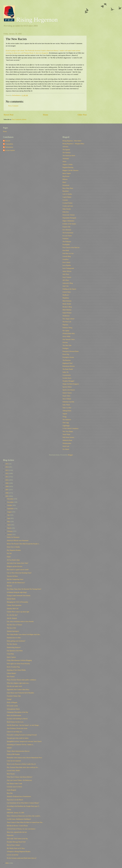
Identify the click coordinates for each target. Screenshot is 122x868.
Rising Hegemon (31, 20)
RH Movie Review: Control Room (17, 826)
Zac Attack (66, 449)
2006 (7, 493)
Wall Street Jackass (68, 437)
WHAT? (9, 748)
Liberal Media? (11, 673)
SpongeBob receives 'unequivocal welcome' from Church (24, 741)
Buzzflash (66, 191)
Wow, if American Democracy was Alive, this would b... (24, 816)
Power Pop (66, 354)
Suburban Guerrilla (68, 402)
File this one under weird (14, 686)
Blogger (70, 455)
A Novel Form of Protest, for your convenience (21, 829)
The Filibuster (67, 242)
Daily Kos (66, 212)
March (9, 528)
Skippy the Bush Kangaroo (71, 384)
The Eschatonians (68, 233)
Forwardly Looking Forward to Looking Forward (22, 735)
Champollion (9, 144)
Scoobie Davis (67, 378)
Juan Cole (66, 286)
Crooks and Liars (68, 206)
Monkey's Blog (67, 307)
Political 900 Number (13, 754)
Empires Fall (66, 227)
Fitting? (9, 699)
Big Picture (66, 176)
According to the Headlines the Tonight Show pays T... (23, 806)
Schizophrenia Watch (13, 709)
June (9, 518)
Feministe (66, 239)
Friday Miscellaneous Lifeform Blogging (19, 660)
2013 (7, 470)
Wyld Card (66, 446)
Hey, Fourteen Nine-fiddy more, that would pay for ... (23, 767)
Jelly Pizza (66, 274)
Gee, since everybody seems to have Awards (20, 621)
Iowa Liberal (66, 262)
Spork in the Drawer (69, 390)
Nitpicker (65, 325)
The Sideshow (67, 420)
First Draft (66, 250)
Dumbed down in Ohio (14, 638)
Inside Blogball (11, 790)
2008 (7, 486)
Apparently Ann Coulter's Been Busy (18, 690)
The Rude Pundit (68, 369)
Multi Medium (67, 310)
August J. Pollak (68, 164)
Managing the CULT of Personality (18, 602)
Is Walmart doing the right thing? (17, 592)
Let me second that (13, 855)
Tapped (65, 414)
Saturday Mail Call (13, 609)
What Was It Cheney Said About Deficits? (20, 777)
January (10, 535)
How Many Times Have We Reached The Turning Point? (24, 589)
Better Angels (67, 173)
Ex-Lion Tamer (67, 236)
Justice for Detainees (13, 537)
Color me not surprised (14, 761)
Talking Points (67, 411)
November (11, 502)
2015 (7, 464)
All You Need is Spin (13, 560)
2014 (7, 467)
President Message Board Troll (16, 842)
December (10, 499)
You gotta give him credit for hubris (18, 738)
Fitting (9, 809)
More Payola (11, 774)
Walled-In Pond (67, 440)
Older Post (82, 115)
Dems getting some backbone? (16, 641)
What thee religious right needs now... (18, 683)
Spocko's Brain (67, 387)
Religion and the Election (15, 566)
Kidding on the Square (69, 289)
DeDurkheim (9, 147)
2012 (7, 473)
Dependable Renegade (69, 218)
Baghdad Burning (68, 167)
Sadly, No (66, 372)
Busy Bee (10, 793)
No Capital (66, 331)
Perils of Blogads (12, 702)
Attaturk (8, 141)
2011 (7, 477)
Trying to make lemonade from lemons (19, 596)
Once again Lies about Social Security (18, 664)
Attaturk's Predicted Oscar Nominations (19, 796)
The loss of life (11, 628)
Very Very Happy (68, 431)
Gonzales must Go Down (14, 787)
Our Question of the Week (15, 651)
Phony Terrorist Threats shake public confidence (21, 680)
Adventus (65, 147)
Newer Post (9, 115)
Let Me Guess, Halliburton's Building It (19, 819)
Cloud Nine (10, 654)
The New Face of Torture (14, 625)
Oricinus (65, 342)
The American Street (69, 156)
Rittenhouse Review (69, 366)
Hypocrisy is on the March (15, 800)
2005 (7, 496)
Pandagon (66, 348)
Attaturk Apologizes (13, 631)
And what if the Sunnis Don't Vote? (18, 563)
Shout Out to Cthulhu (13, 547)
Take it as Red (67, 408)
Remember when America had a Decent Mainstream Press (24, 758)
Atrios (64, 161)
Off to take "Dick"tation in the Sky (17, 839)
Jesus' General (67, 277)
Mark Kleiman (67, 301)
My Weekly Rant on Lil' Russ (16, 848)
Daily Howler (67, 209)
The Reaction (67, 360)
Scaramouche (67, 375)
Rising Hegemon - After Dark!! (72, 141)
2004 (7, 863)
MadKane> (66, 295)
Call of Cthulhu (67, 194)
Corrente (65, 200)
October (10, 505)
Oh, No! (9, 553)
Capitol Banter (67, 197)
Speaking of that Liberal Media (16, 670)
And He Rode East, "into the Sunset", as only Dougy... (23, 725)
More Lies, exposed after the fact (17, 832)
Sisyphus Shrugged (68, 381)
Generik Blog (67, 256)
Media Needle (67, 304)
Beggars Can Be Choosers (70, 170)
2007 (7, 490)
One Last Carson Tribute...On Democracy (19, 780)
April (9, 525)
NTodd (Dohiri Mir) (69, 333)
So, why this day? (12, 615)
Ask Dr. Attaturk (12, 618)
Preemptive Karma (68, 357)
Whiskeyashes (67, 443)
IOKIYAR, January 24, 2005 (16, 813)
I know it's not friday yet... (15, 732)
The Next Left (67, 322)
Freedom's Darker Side (14, 696)
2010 (7, 480)
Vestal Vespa (66, 434)
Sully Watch (66, 405)
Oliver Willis (66, 336)
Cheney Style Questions (14, 605)
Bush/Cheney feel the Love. (15, 722)
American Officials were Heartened (18, 540)
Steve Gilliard (67, 399)
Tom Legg (66, 423)
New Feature (11, 677)
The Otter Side (67, 345)
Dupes (9, 557)
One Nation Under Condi (14, 784)
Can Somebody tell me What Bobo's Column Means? (23, 803)
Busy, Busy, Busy (68, 188)
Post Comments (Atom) (19, 119)
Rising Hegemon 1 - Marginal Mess (73, 144)
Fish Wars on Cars (68, 253)
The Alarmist (66, 153)
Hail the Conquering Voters (15, 579)
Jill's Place (66, 280)
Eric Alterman (67, 230)
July (9, 515)
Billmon (65, 179)
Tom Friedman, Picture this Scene (17, 728)
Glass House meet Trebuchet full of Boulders (21, 693)
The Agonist (66, 150)
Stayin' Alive (66, 396)
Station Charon (67, 393)
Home (46, 115)
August (10, 512)
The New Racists (12, 644)
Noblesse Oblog (67, 328)
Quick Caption (11, 657)
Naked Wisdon (67, 313)
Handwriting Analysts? (14, 647)
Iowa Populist (67, 265)
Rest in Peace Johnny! (14, 845)
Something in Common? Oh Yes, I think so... (20, 745)
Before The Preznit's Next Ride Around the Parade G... (23, 544)
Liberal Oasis (67, 292)
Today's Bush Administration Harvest (18, 751)
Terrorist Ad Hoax (12, 576)
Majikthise (66, 298)
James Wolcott (67, 271)
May (9, 521)
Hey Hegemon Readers (14, 550)
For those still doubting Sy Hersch (17, 719)
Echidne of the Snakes (69, 224)
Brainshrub (66, 185)
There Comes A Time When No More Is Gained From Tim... (25, 822)
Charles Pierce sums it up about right (18, 612)
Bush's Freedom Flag (13, 667)
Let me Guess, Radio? (14, 771)
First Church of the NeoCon (71, 247)
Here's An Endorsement (14, 715)
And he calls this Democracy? (16, 583)
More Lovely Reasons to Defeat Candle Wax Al (21, 764)
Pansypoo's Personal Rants (71, 351)
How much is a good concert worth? (18, 570)
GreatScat (66, 259)
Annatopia (66, 158)
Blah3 (64, 182)
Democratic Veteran (69, 215)
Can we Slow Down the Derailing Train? (19, 573)
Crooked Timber (68, 203)
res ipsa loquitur (10, 150)
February (10, 531)
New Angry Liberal (68, 319)
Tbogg (64, 417)
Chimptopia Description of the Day (18, 712)
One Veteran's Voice (69, 339)
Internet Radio (11, 599)
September (11, 509)
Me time (9, 586)
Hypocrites (10, 835)
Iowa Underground (68, 268)
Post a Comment (13, 106)
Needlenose (66, 316)
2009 (7, 483)
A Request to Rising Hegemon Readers (19, 851)
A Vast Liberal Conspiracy (70, 428)
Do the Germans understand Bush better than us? (22, 858)
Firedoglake (66, 244)
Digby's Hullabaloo (68, 221)
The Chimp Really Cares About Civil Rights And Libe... (24, 634)
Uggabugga (66, 426)
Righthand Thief (68, 363)
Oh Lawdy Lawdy (12, 706)
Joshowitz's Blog (68, 283)
